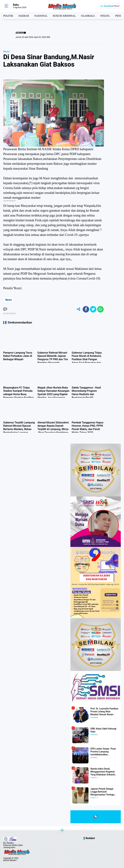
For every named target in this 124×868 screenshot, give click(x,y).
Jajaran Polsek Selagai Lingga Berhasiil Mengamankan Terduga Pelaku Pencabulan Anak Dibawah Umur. (103, 792)
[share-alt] (79, 309)
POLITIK (8, 16)
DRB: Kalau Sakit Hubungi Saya (103, 730)
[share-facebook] (86, 309)
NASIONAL (41, 16)
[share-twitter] (93, 309)
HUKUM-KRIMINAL (64, 16)
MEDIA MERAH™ (10, 860)
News (6, 51)
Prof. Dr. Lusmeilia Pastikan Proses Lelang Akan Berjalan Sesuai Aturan (104, 712)
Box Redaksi (8, 843)
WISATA (105, 16)
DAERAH (24, 16)
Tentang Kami (9, 847)
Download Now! (112, 6)
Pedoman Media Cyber (13, 845)
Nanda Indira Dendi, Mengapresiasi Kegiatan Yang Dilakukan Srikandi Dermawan (103, 772)
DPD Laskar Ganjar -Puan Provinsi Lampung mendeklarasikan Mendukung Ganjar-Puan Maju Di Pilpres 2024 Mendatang (103, 752)
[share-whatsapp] (100, 309)
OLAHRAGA (88, 16)
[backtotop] (62, 831)
